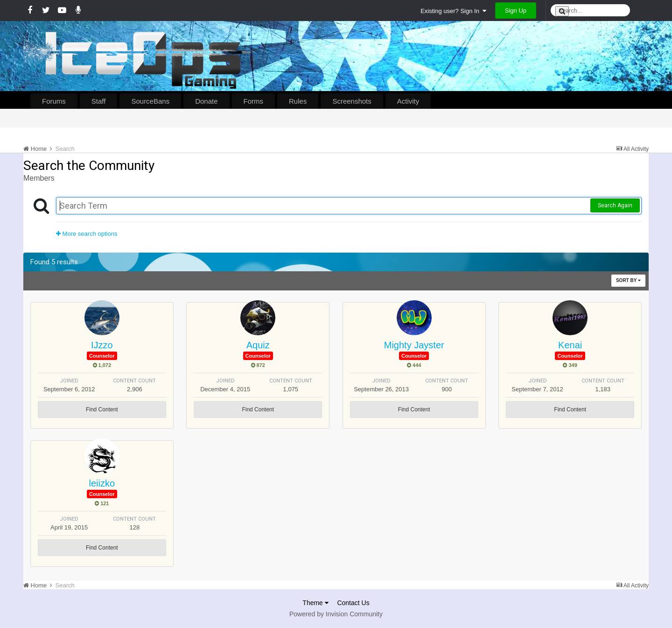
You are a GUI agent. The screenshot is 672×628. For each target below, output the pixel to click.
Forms (254, 101)
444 (414, 365)
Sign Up (516, 11)
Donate (206, 101)
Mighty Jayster (414, 345)
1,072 (102, 365)
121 (102, 503)
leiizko (102, 483)
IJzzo (102, 345)
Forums (54, 101)
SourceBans (150, 101)
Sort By (628, 280)
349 (570, 365)
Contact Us (353, 603)
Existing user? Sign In (453, 11)
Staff (99, 101)
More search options (87, 234)
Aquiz (258, 345)
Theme (315, 603)
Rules (298, 101)
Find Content (102, 409)
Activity (408, 101)
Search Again (615, 205)
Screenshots (352, 101)
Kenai (570, 345)
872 (258, 365)
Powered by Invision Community (336, 614)
